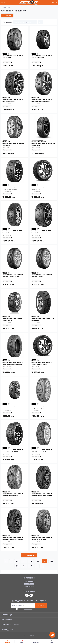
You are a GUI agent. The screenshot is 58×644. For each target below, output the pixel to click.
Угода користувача (28, 609)
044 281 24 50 (29, 581)
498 (51, 561)
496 (38, 561)
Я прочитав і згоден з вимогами (30, 609)
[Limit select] (40, 22)
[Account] (56, 3)
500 (24, 566)
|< (6, 561)
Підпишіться (41, 605)
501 (31, 566)
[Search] (5, 3)
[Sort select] (25, 22)
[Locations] (53, 3)
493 (17, 561)
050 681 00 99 (29, 584)
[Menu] (2, 3)
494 (24, 561)
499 (17, 566)
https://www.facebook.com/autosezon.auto (27, 595)
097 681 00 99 (29, 586)
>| (42, 566)
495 (31, 561)
